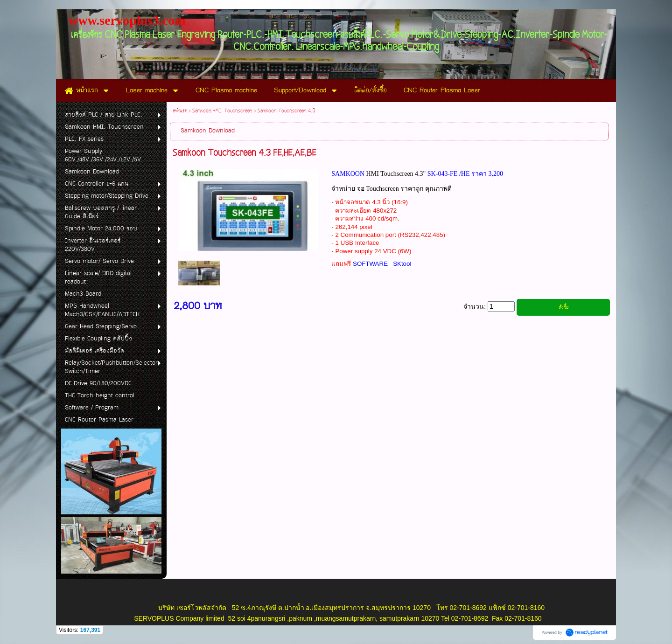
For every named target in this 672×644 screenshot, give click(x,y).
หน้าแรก (180, 111)
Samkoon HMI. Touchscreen (222, 111)
